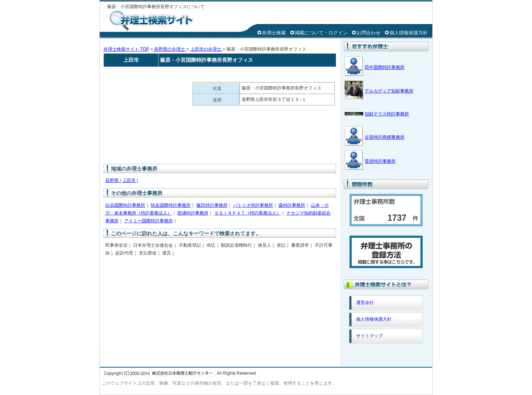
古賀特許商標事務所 (385, 137)
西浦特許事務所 (193, 213)
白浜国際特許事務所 (125, 205)
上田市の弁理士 (206, 49)
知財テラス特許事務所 (387, 114)
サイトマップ (369, 336)
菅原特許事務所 (380, 161)
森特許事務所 (292, 205)
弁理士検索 (274, 33)
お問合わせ (369, 33)
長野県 (112, 180)
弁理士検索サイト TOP (126, 49)
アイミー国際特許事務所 (149, 221)
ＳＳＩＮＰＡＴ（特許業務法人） (248, 213)
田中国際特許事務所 (385, 67)
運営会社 (365, 303)
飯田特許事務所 (212, 205)
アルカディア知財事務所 (389, 91)
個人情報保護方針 (409, 33)
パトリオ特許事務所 (253, 205)
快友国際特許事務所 (171, 205)
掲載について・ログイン (321, 33)
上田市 (129, 180)
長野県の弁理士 (170, 49)
